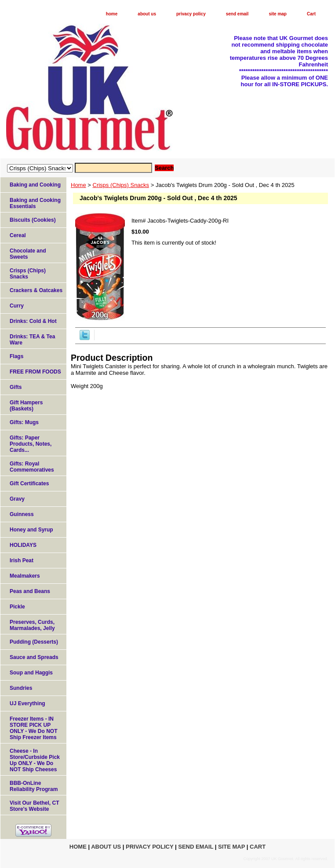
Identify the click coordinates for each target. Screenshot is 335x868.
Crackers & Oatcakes (36, 290)
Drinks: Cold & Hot (33, 321)
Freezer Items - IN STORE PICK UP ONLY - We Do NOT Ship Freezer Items (33, 728)
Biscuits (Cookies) (33, 220)
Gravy (17, 499)
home (112, 14)
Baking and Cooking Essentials (35, 203)
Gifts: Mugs (24, 422)
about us (147, 14)
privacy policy (191, 14)
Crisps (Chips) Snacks (121, 185)
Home (78, 185)
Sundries (21, 688)
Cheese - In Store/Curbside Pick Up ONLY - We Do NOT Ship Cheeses (35, 760)
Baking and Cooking (35, 185)
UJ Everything (27, 703)
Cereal (18, 235)
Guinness (22, 514)
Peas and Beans (30, 591)
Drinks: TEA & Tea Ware (32, 340)
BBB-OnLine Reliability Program (34, 786)
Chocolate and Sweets (28, 254)
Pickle (17, 607)
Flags (16, 356)
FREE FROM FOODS (35, 372)
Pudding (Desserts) (34, 642)
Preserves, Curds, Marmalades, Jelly (32, 625)
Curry (17, 306)
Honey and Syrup (31, 530)
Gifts (16, 387)
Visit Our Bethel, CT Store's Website (34, 806)
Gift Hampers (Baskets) (26, 406)
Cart (311, 14)
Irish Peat (22, 560)
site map (278, 14)
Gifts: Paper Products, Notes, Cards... (31, 444)
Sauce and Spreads (34, 657)
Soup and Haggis (31, 673)
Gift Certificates (29, 483)
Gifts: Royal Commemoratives (32, 467)
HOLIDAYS (23, 545)
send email (237, 14)
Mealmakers (25, 576)
